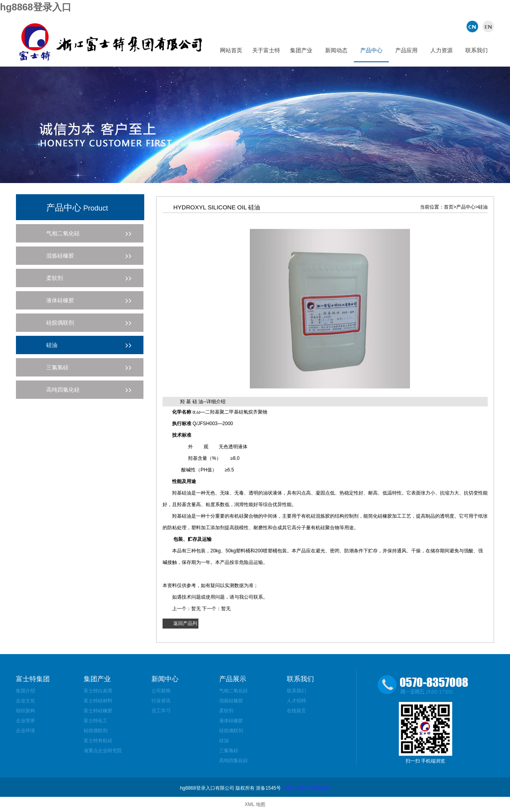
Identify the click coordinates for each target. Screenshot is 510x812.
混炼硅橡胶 (231, 701)
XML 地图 (255, 804)
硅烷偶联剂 (96, 731)
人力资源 (441, 50)
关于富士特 (266, 50)
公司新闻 (161, 691)
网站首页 (231, 50)
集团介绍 (25, 691)
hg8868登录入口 (36, 7)
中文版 (473, 26)
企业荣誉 (25, 721)
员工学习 (161, 711)
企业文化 (25, 701)
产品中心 (371, 50)
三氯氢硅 (229, 751)
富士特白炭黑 (98, 691)
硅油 (224, 741)
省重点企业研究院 (103, 751)
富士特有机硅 (98, 741)
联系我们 (477, 50)
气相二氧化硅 (233, 691)
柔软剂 (226, 711)
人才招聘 (296, 701)
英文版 (487, 26)
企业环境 (25, 731)
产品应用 (406, 50)
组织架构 (25, 711)
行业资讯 (161, 701)
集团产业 (301, 50)
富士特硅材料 (98, 701)
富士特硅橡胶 (98, 711)
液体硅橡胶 (231, 721)
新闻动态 (336, 50)
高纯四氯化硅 (233, 761)
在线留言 (296, 711)
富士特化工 (96, 721)
